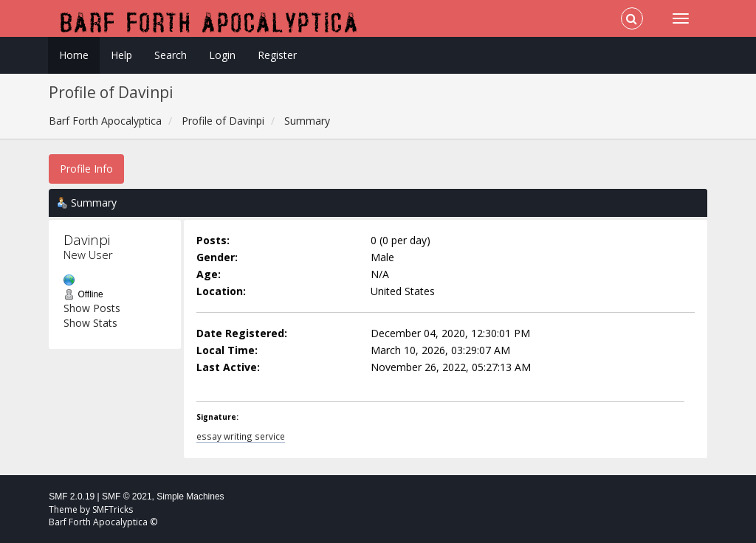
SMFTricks (113, 509)
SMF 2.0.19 (72, 497)
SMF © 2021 (127, 497)
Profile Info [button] (86, 169)
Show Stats (90, 323)
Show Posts (92, 308)
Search (171, 55)
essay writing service (241, 436)
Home (74, 55)
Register (277, 55)
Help (121, 55)
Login (222, 55)
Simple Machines (190, 497)
